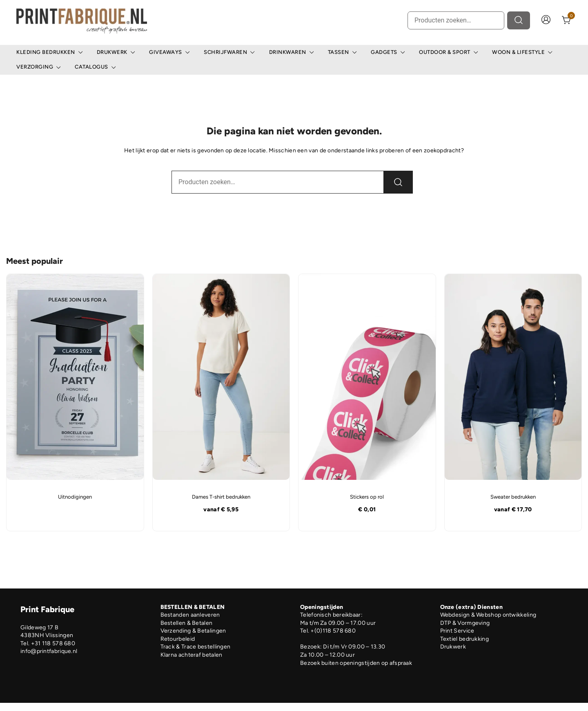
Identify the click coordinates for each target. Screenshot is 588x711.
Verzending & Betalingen (193, 631)
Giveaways (166, 52)
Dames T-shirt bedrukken (221, 497)
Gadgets (384, 52)
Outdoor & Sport (445, 52)
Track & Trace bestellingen (196, 647)
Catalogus (91, 67)
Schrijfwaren (225, 52)
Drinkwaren (288, 52)
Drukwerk (112, 52)
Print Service (457, 631)
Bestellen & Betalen (187, 623)
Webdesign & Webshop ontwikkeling (488, 615)
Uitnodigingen (75, 497)
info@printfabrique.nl (49, 651)
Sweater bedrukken (513, 497)
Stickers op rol (367, 497)
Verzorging (35, 67)
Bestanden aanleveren (190, 615)
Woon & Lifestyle (518, 52)
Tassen (339, 52)
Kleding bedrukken (46, 52)
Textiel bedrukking (464, 639)
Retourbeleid (178, 639)
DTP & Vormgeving (465, 623)
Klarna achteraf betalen (192, 655)
